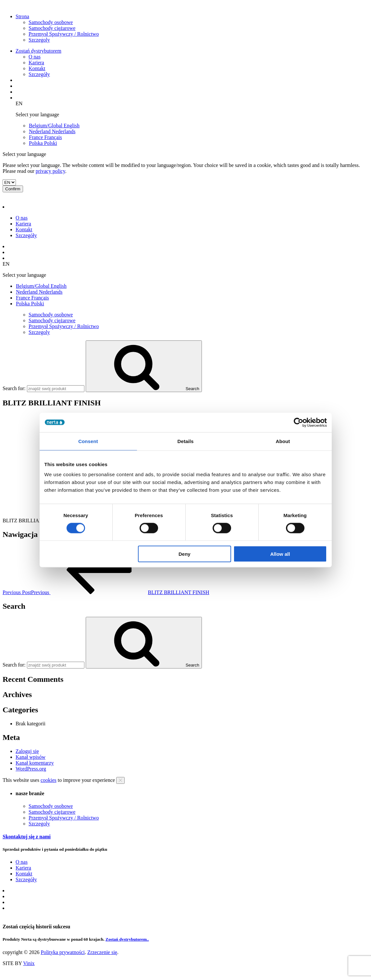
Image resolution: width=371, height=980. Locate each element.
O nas (35, 57)
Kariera (36, 63)
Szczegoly (39, 40)
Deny (185, 554)
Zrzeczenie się (102, 952)
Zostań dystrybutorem (38, 51)
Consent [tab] (88, 441)
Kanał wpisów (31, 757)
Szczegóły (39, 74)
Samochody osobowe (51, 22)
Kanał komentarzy (35, 763)
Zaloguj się (27, 751)
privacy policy (50, 171)
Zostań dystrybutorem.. (127, 939)
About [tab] (283, 441)
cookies (49, 780)
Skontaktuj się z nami (27, 837)
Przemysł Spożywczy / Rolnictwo (64, 34)
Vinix (29, 963)
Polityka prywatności (63, 952)
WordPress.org (31, 769)
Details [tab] (186, 441)
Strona (22, 16)
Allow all (280, 554)
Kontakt (37, 68)
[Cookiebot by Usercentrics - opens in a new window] (298, 422)
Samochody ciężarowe (52, 28)
